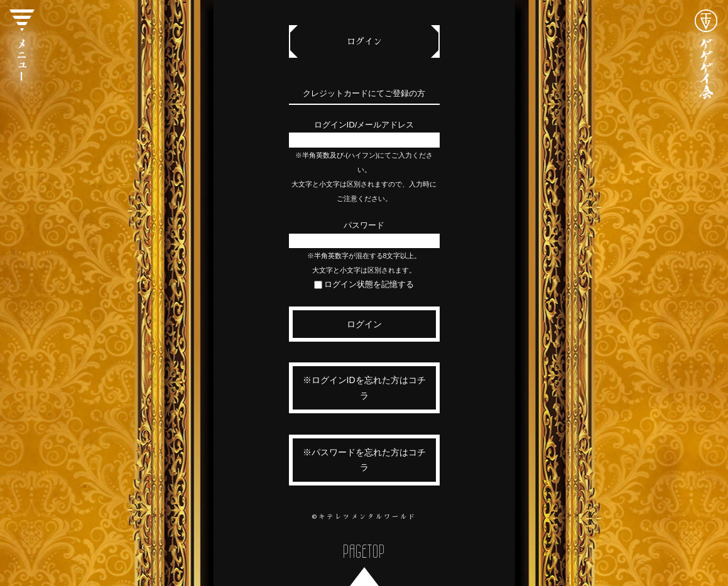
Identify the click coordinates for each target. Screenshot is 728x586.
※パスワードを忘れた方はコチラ (364, 460)
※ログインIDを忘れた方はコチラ (364, 388)
